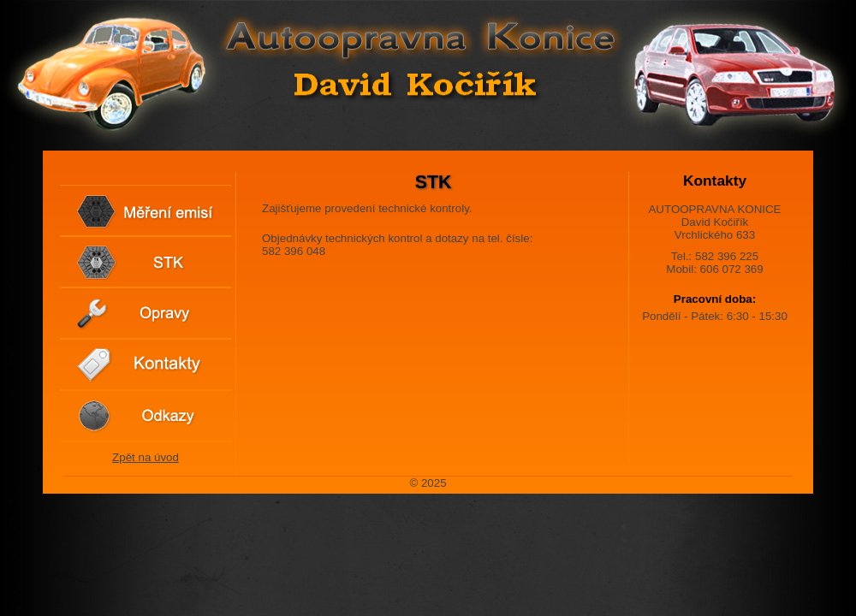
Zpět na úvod (146, 457)
